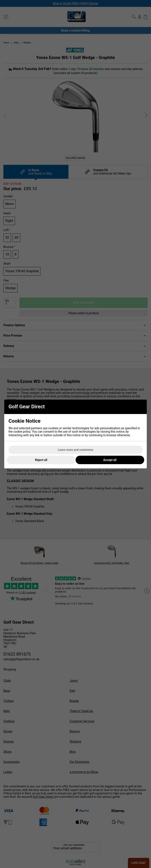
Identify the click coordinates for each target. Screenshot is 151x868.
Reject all (41, 460)
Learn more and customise (75, 450)
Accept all (110, 460)
